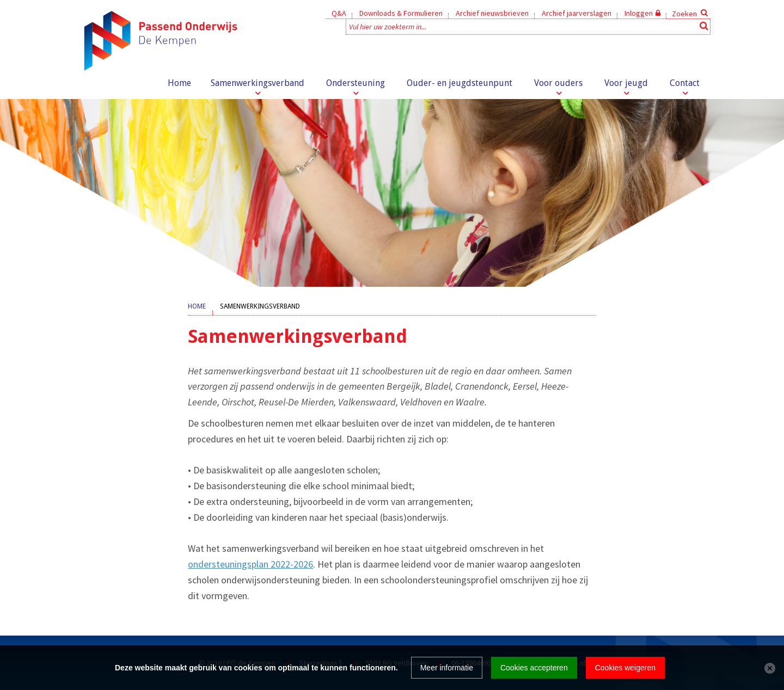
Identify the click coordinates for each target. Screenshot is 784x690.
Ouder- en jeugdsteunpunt (460, 83)
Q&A (339, 13)
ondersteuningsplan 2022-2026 (250, 564)
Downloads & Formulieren (401, 13)
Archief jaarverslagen (577, 13)
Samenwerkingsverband (258, 83)
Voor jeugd (626, 83)
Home (179, 83)
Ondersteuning (356, 83)
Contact (685, 83)
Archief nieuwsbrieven (492, 13)
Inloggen (639, 13)
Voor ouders (558, 83)
